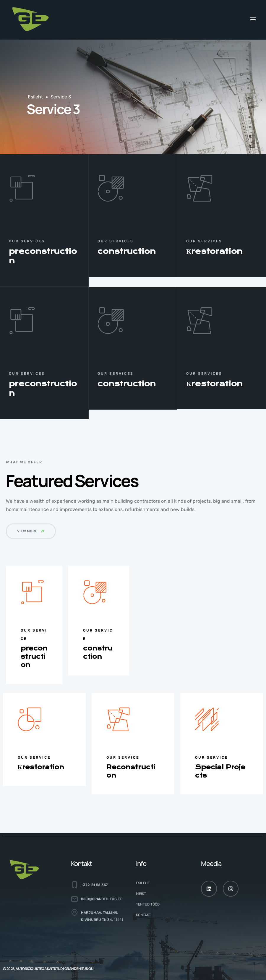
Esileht (35, 97)
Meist (141, 894)
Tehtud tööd (148, 904)
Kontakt (143, 915)
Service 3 (61, 97)
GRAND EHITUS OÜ (79, 969)
